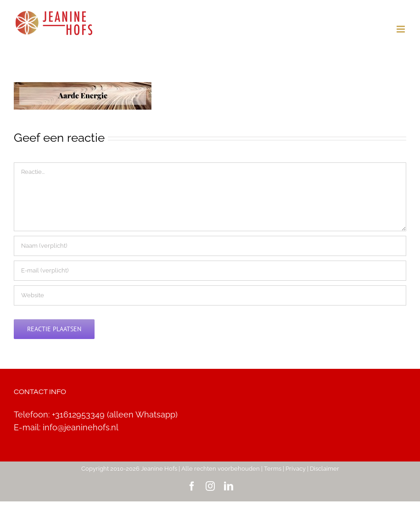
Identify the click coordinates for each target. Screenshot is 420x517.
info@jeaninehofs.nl (81, 427)
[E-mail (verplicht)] (210, 271)
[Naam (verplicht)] (210, 246)
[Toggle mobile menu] (401, 29)
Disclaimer (325, 469)
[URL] (210, 295)
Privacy (296, 469)
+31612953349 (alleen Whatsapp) (115, 414)
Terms (273, 469)
